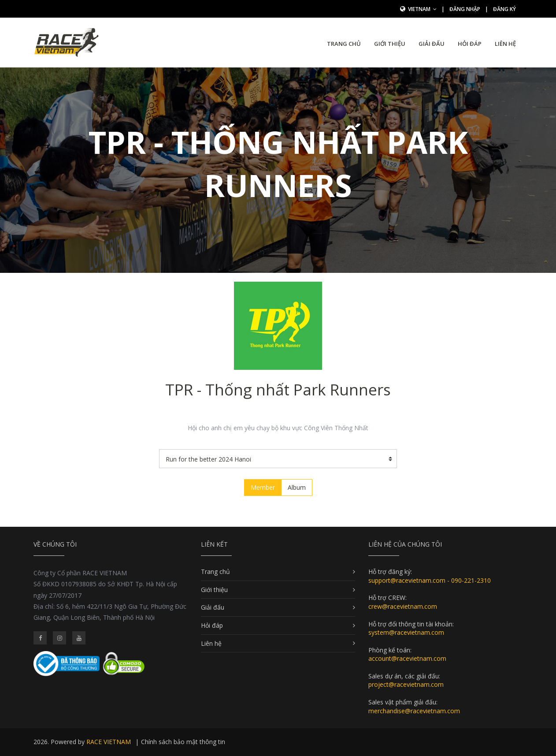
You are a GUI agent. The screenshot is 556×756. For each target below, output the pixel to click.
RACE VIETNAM (109, 742)
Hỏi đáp (470, 44)
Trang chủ (344, 44)
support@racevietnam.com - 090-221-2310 (430, 580)
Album (297, 487)
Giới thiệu (390, 44)
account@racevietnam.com (407, 658)
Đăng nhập (465, 9)
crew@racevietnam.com (403, 606)
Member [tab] (263, 487)
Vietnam (422, 9)
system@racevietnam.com (406, 632)
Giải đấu (432, 44)
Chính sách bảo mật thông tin (183, 742)
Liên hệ (505, 44)
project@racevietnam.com (406, 684)
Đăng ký (504, 9)
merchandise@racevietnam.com (414, 711)
